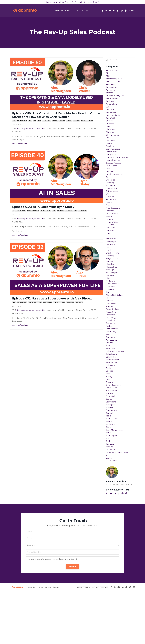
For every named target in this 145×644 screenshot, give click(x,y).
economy (111, 198)
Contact (76, 11)
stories (109, 443)
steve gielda (112, 439)
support (110, 458)
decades (110, 185)
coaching (111, 157)
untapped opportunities (118, 503)
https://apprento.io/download (31, 135)
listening (111, 281)
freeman (110, 230)
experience (112, 217)
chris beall (111, 150)
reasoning (111, 357)
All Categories (113, 71)
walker (91, 127)
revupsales (76, 127)
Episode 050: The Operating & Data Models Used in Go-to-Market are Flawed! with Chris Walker (54, 119)
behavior (110, 116)
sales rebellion (113, 398)
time (109, 474)
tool (108, 490)
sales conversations (116, 389)
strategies (84, 127)
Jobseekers (58, 11)
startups (110, 436)
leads (54, 218)
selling (109, 417)
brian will (111, 125)
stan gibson (112, 433)
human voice (113, 243)
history (110, 236)
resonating (112, 366)
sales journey (83, 218)
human (110, 239)
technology (112, 471)
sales (75, 218)
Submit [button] (73, 619)
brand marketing (114, 122)
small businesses (114, 427)
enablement (112, 204)
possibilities (61, 218)
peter (109, 322)
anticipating (112, 90)
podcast (69, 127)
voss (108, 506)
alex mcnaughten (22, 127)
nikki (109, 306)
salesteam (111, 404)
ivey (108, 258)
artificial (110, 96)
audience (111, 106)
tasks (109, 462)
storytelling (112, 446)
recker (109, 360)
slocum (110, 424)
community (112, 163)
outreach (111, 319)
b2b (108, 112)
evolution (111, 214)
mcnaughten (112, 293)
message (110, 296)
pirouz (40, 315)
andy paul (111, 87)
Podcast (85, 11)
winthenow (112, 512)
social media (70, 315)
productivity (112, 344)
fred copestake (114, 227)
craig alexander (114, 173)
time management (115, 477)
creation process (45, 218)
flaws (39, 127)
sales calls (111, 385)
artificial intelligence (33, 218)
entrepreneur (32, 315)
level (109, 274)
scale (109, 408)
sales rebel (112, 395)
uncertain (111, 500)
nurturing (111, 309)
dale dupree (112, 179)
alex (14, 127)
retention (111, 373)
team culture (113, 465)
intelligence (112, 246)
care (108, 135)
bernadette (112, 119)
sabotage (111, 379)
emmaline (111, 201)
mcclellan (111, 290)
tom (108, 487)
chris (30, 127)
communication (114, 160)
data (35, 127)
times (109, 481)
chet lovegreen (114, 144)
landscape (111, 265)
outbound (111, 316)
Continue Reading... (20, 150)
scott (109, 414)
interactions (112, 249)
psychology (112, 350)
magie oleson (113, 284)
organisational (113, 312)
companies (112, 166)
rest (108, 370)
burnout (110, 128)
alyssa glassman (114, 84)
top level (111, 493)
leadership (111, 268)
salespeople (112, 401)
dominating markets (116, 189)
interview (55, 127)
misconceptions (114, 300)
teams (109, 468)
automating (112, 109)
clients (109, 154)
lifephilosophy (113, 277)
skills (109, 420)
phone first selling (115, 325)
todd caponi (112, 484)
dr (107, 192)
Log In (131, 11)
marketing (62, 127)
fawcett (110, 220)
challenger (111, 138)
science (110, 411)
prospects (111, 347)
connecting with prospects (120, 169)
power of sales (48, 315)
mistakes (110, 303)
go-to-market (47, 127)
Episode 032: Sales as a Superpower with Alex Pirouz (55, 308)
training (110, 497)
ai (13, 218)
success (110, 452)
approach (111, 93)
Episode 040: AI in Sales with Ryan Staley (51, 214)
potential (111, 338)
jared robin (112, 262)
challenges (111, 141)
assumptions (112, 103)
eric (108, 211)
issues (109, 255)
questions (111, 354)
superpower (79, 315)
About (68, 11)
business (110, 131)
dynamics (111, 195)
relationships (113, 363)
